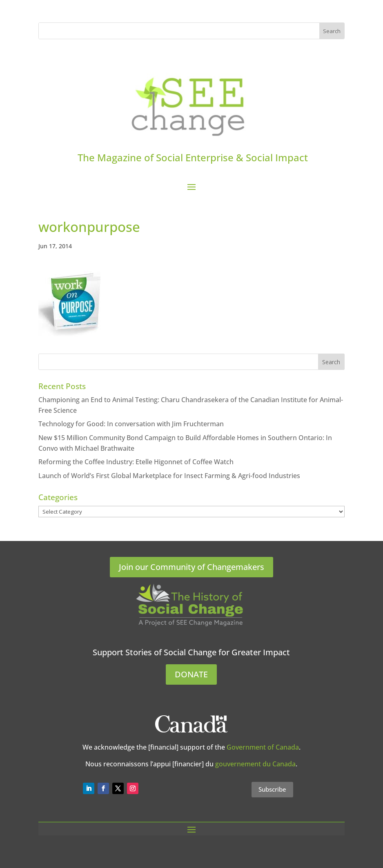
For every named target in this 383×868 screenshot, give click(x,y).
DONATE (191, 674)
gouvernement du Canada (255, 764)
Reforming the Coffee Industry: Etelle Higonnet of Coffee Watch (136, 462)
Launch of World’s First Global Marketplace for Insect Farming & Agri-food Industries (169, 476)
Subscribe (272, 789)
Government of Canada (263, 747)
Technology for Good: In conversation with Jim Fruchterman (131, 424)
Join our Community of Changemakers (191, 567)
